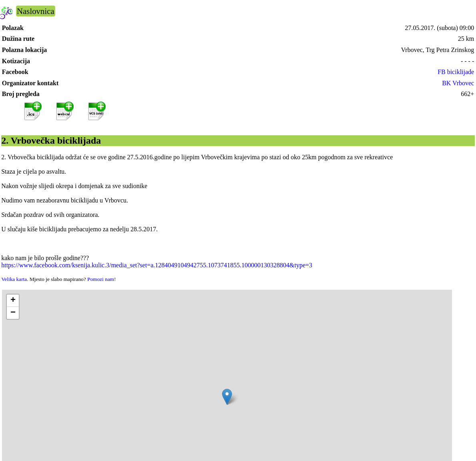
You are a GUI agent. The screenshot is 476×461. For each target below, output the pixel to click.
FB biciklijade (456, 72)
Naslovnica (36, 11)
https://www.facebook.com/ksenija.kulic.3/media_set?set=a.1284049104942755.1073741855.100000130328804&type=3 (157, 265)
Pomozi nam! (101, 279)
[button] (227, 397)
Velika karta (14, 279)
